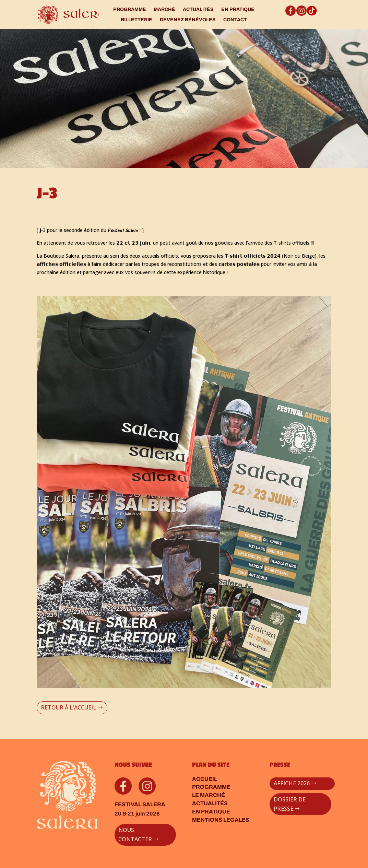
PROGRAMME (130, 10)
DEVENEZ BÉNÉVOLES (188, 20)
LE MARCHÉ (209, 795)
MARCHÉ (164, 10)
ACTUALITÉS (198, 10)
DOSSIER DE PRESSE (290, 804)
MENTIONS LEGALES (221, 820)
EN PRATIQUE (238, 10)
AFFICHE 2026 (292, 783)
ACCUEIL (205, 779)
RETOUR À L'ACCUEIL (68, 707)
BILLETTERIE (136, 20)
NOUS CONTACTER (135, 835)
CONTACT (235, 20)
